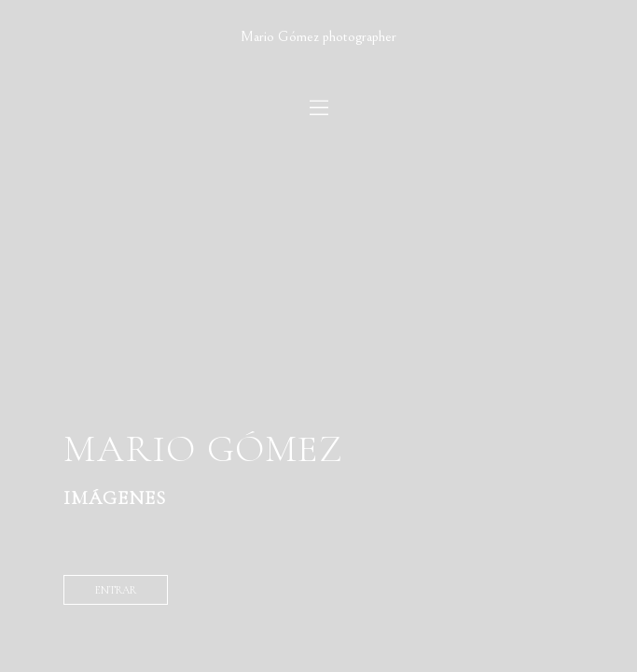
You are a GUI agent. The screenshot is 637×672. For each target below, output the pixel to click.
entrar (116, 590)
